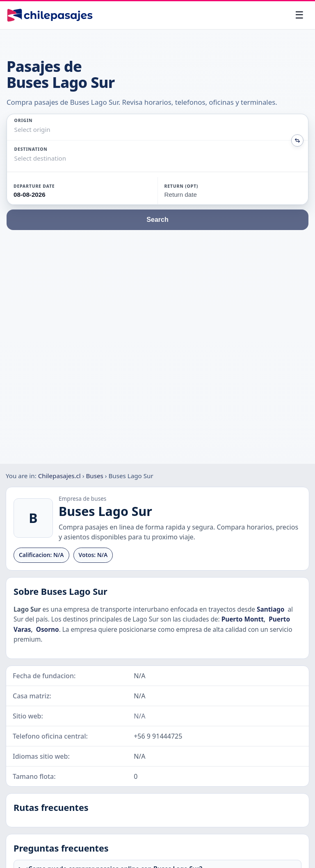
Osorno (48, 630)
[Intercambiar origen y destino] (297, 140)
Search (157, 220)
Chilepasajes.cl (59, 476)
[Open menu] (299, 15)
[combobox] (15, 130)
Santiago (270, 609)
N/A (139, 716)
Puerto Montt (243, 619)
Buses (94, 476)
